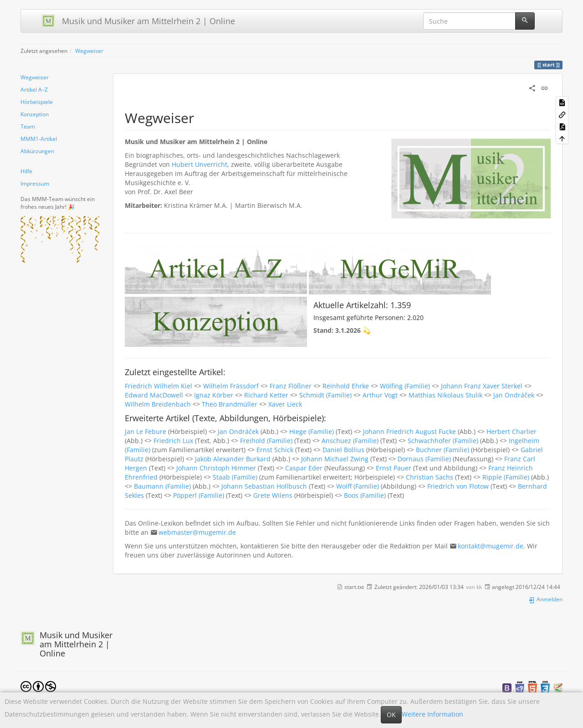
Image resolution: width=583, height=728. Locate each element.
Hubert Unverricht (199, 164)
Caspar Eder (304, 468)
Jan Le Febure (146, 431)
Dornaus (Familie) (424, 459)
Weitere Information (432, 714)
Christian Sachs (430, 477)
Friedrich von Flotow (458, 486)
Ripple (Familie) (506, 477)
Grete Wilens (273, 495)
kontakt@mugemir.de (491, 546)
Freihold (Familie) (266, 441)
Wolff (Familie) (358, 486)
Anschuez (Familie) (350, 441)
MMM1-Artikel (39, 139)
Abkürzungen (37, 151)
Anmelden (545, 599)
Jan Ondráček (514, 395)
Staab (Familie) (235, 477)
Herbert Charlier (511, 431)
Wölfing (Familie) (405, 386)
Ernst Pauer (394, 468)
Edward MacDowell (154, 395)
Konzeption (35, 114)
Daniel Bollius (343, 450)
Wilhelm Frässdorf (231, 386)
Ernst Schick (275, 450)
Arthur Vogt (380, 395)
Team (28, 126)
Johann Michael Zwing (335, 459)
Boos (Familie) (365, 495)
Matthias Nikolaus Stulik (445, 395)
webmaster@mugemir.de (197, 532)
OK (391, 715)
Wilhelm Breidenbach (158, 404)
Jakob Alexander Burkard (233, 459)
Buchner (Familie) (442, 450)
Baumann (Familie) (162, 486)
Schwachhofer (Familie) (443, 441)
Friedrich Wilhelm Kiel (159, 386)
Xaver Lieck (285, 404)
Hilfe (26, 171)
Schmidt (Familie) (325, 395)
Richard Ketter (266, 395)
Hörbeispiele (37, 102)
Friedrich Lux (173, 441)
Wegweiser (89, 51)
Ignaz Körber (214, 395)
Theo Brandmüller (230, 404)
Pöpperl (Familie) (199, 495)
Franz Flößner (291, 386)
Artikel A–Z (34, 89)
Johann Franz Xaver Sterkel (482, 386)
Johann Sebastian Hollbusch (264, 486)
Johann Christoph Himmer (216, 468)
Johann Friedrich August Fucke (409, 431)
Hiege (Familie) (312, 431)
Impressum (35, 183)
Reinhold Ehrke (346, 386)
